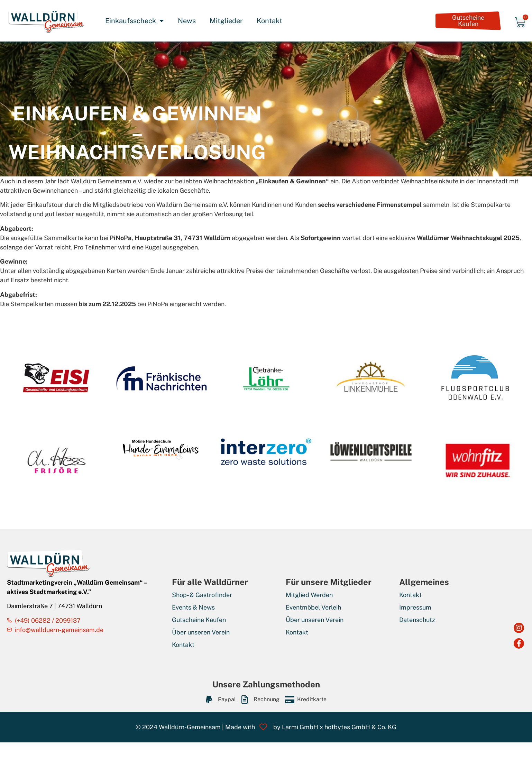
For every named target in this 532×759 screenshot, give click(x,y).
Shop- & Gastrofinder (202, 595)
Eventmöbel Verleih (313, 607)
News (187, 21)
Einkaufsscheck (135, 21)
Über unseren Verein (201, 632)
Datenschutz (417, 620)
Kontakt (269, 21)
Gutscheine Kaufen (199, 620)
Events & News (193, 607)
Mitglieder (226, 21)
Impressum (415, 607)
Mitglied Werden (309, 595)
